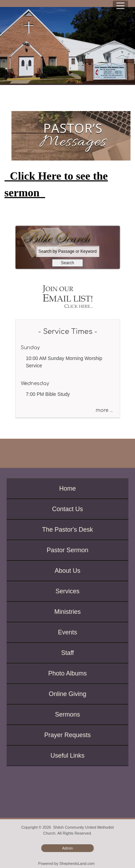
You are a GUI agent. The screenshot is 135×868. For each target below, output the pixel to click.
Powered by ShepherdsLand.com (66, 863)
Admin (67, 848)
